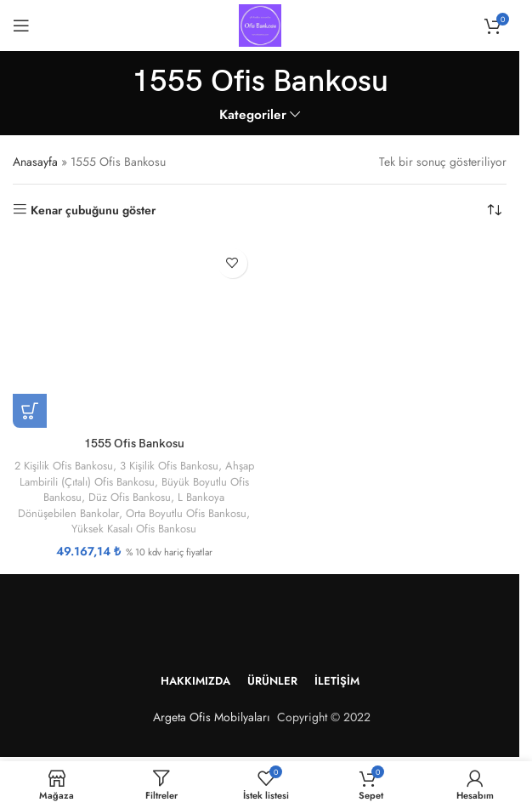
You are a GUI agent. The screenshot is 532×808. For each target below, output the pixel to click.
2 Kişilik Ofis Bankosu (79, 466)
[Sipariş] (494, 210)
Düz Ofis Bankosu (160, 497)
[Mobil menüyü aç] (21, 26)
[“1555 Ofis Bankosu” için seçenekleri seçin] (30, 411)
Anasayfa (35, 162)
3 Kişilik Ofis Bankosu (186, 466)
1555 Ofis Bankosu (134, 444)
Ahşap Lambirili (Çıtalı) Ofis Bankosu (117, 481)
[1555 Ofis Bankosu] (134, 334)
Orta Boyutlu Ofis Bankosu (187, 512)
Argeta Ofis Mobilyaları (208, 717)
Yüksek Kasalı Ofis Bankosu (134, 529)
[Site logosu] (260, 24)
